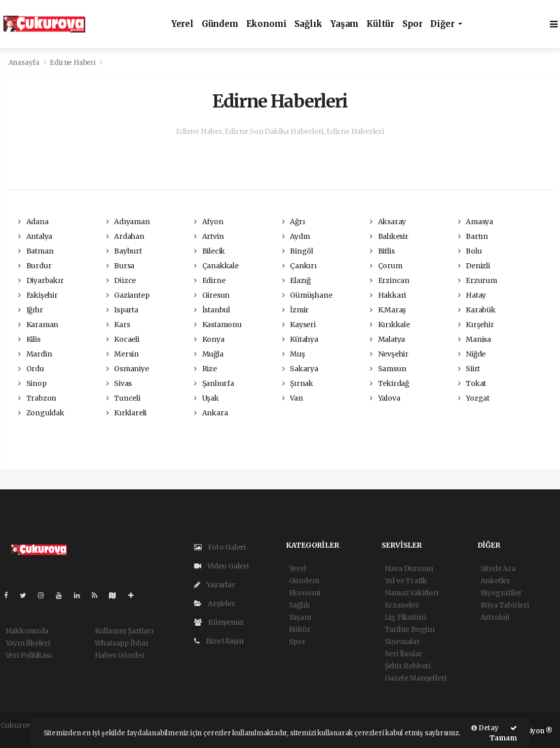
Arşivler (215, 603)
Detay (485, 728)
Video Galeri (221, 566)
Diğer (443, 24)
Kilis (29, 339)
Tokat (472, 383)
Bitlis (382, 251)
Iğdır (31, 310)
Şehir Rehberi (408, 666)
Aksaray (388, 222)
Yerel (182, 24)
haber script (21, 736)
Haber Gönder (120, 655)
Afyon (209, 222)
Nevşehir (389, 354)
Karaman (38, 325)
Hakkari (388, 295)
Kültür (380, 24)
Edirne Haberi (73, 63)
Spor (412, 24)
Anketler (495, 581)
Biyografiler (501, 593)
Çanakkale (216, 266)
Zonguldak (41, 413)
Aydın (296, 236)
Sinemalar (402, 642)
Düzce (121, 280)
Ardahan (125, 236)
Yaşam (344, 24)
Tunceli (123, 398)
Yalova (385, 398)
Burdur (35, 266)
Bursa (121, 266)
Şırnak (298, 383)
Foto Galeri (220, 547)
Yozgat (474, 398)
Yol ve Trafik (406, 581)
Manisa (475, 339)
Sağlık (308, 24)
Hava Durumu (409, 568)
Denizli (474, 266)
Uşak (207, 398)
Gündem (220, 24)
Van (293, 398)
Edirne (210, 280)
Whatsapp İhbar (122, 643)
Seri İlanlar (404, 654)
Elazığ (296, 280)
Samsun (388, 369)
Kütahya (300, 339)
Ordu (31, 369)
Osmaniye (128, 369)
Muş (294, 354)
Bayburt (124, 251)
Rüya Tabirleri (505, 605)
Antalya (35, 236)
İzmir (296, 310)
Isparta (122, 310)
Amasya (476, 222)
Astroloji (495, 617)
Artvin (209, 236)
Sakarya (300, 369)
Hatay (472, 295)
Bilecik (210, 251)
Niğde (472, 354)
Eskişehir (38, 295)
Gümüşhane (307, 295)
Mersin (123, 354)
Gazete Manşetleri (416, 678)
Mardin (35, 354)
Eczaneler (402, 605)
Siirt (469, 369)
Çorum (386, 266)
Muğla (209, 354)
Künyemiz (219, 622)
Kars (118, 325)
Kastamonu (218, 325)
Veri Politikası (29, 655)
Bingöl (298, 251)
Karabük (477, 310)
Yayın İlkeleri (28, 643)
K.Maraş (388, 310)
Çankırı (300, 266)
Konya (209, 339)
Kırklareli (127, 413)
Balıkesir (389, 236)
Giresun (212, 295)
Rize (206, 369)
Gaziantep (128, 295)
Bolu (470, 251)
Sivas (119, 383)
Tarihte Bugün (410, 629)
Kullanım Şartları (124, 631)
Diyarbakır (41, 280)
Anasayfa (25, 63)
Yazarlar (215, 585)
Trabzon (37, 398)
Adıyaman (128, 222)
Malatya (387, 339)
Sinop (32, 383)
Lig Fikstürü (406, 617)
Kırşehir (476, 325)
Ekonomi (267, 24)
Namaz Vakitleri (412, 593)
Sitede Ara (498, 568)
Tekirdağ (389, 383)
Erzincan (390, 280)
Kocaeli (123, 339)
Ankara (211, 413)
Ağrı (294, 222)
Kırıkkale (390, 325)
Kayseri (299, 325)
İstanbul (212, 310)
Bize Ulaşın (219, 641)
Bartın (473, 236)
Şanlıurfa (214, 383)
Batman (36, 251)
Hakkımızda (27, 631)
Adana (33, 222)
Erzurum (478, 280)
